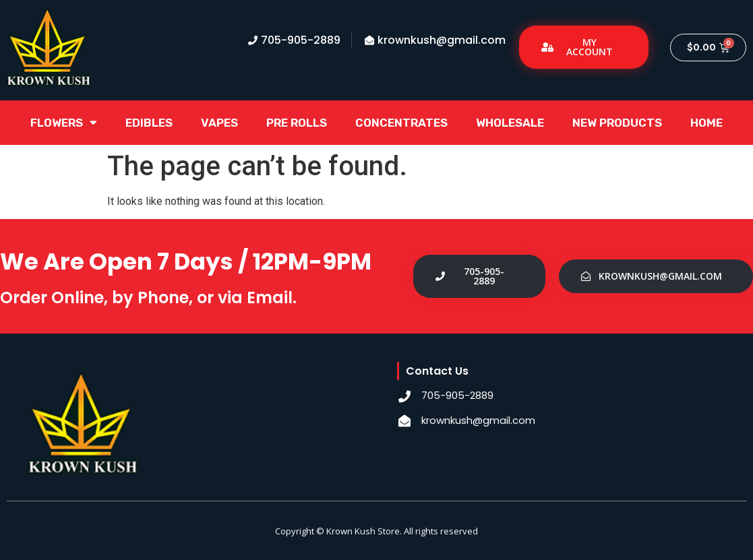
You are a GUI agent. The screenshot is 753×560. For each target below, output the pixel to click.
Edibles (149, 123)
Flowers (64, 122)
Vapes (219, 123)
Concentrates (401, 123)
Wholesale (510, 123)
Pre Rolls (297, 123)
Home (706, 123)
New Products (617, 123)
